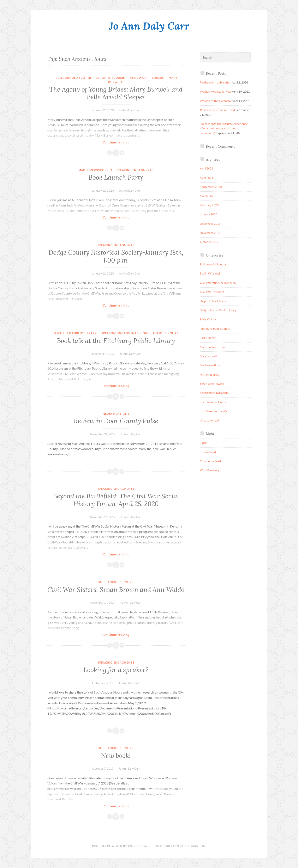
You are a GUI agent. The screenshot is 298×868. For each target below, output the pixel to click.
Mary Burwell (208, 356)
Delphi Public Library (213, 301)
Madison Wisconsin (95, 170)
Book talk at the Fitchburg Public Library (116, 341)
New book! (116, 756)
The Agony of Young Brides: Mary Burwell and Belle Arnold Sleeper (116, 93)
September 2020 (211, 187)
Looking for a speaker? (116, 670)
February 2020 (209, 205)
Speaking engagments (135, 170)
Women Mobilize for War (216, 91)
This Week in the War (214, 411)
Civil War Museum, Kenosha (218, 283)
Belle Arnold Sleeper (73, 78)
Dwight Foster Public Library (218, 310)
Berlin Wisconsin (111, 78)
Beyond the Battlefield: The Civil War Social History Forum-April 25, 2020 (116, 500)
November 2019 (210, 233)
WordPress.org (210, 470)
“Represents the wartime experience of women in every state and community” (224, 128)
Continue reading (122, 142)
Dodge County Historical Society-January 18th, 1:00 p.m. (116, 256)
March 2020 (208, 196)
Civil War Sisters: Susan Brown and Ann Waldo (116, 590)
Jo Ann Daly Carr (149, 26)
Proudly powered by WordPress (120, 846)
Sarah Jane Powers (212, 384)
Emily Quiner (208, 319)
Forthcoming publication (216, 82)
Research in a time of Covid (217, 110)
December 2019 (210, 224)
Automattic (195, 846)
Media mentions (116, 414)
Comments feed (210, 461)
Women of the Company (216, 101)
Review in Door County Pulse (116, 421)
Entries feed (208, 452)
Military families (210, 374)
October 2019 (209, 242)
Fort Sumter (208, 338)
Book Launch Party (116, 177)
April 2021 (207, 178)
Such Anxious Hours (161, 333)
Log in (204, 443)
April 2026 (207, 168)
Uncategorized (209, 420)
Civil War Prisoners (147, 78)
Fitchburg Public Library (75, 333)
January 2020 (208, 214)
